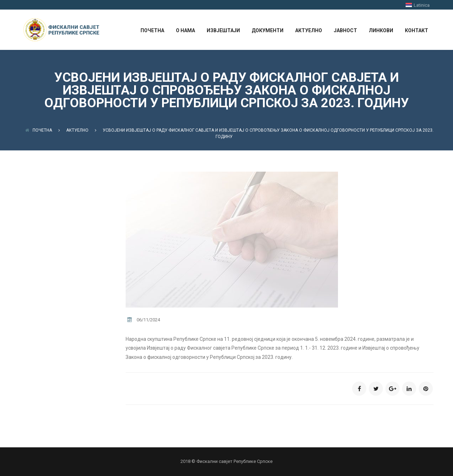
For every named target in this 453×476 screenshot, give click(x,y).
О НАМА (185, 30)
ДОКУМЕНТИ (268, 30)
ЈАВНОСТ (345, 30)
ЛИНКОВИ (381, 30)
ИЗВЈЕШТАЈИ (223, 30)
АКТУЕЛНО (309, 30)
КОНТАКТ (417, 30)
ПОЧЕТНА (152, 30)
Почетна (39, 130)
